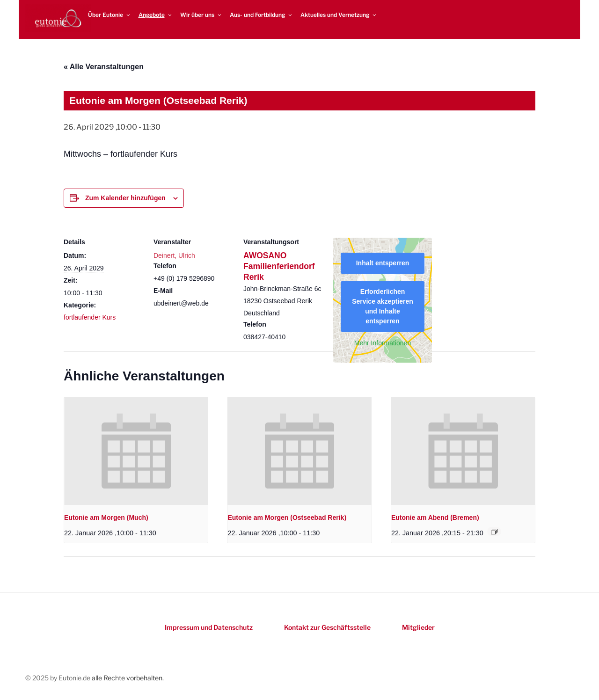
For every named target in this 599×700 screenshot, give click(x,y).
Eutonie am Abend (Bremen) (435, 518)
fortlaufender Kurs (90, 317)
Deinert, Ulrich (174, 255)
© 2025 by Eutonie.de (58, 678)
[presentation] (136, 451)
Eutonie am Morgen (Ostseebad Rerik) (287, 518)
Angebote (156, 15)
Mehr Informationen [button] (383, 343)
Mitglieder (418, 627)
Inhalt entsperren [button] (383, 263)
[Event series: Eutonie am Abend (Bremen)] (494, 532)
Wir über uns (201, 15)
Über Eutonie (110, 15)
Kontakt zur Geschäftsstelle (327, 627)
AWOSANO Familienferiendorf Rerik (279, 266)
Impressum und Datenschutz (209, 627)
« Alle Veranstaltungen (104, 67)
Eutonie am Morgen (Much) (106, 518)
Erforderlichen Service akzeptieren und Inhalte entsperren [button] (383, 306)
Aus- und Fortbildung (261, 15)
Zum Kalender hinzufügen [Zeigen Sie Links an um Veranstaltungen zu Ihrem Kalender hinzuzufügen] (125, 198)
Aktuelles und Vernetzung (339, 15)
